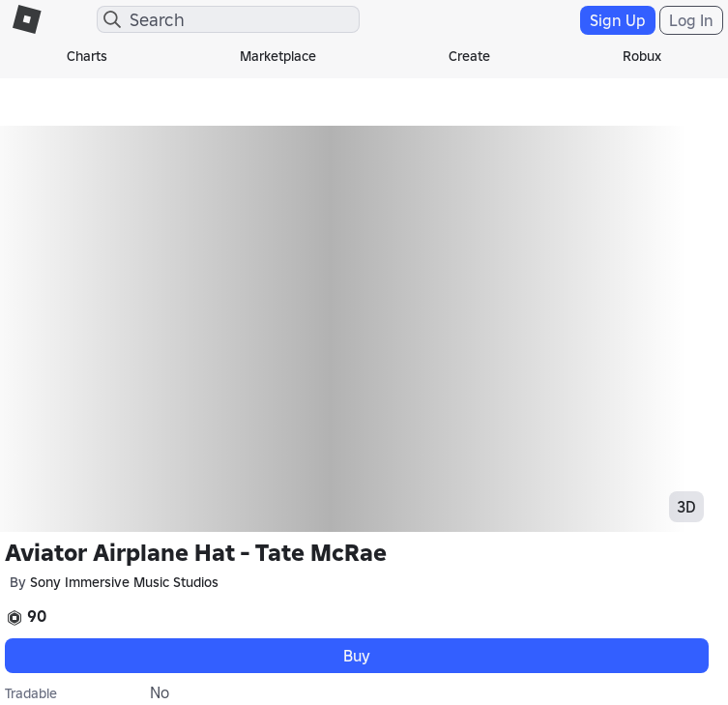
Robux (642, 56)
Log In (691, 20)
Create (469, 56)
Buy (357, 656)
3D (686, 507)
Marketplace (278, 56)
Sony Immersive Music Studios (124, 582)
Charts (87, 56)
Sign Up (618, 20)
